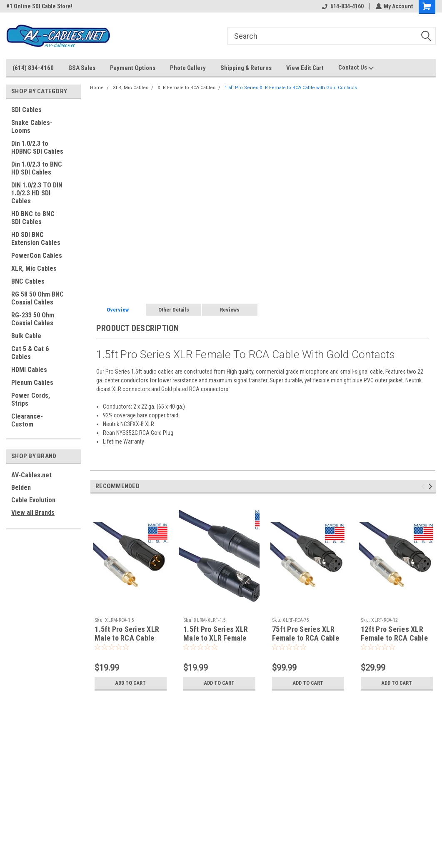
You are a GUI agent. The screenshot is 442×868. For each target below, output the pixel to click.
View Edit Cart (305, 68)
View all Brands (33, 513)
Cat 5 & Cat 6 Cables (30, 353)
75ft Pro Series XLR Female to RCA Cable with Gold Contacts (306, 638)
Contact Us (356, 68)
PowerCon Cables (37, 256)
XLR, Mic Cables (34, 268)
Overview (118, 310)
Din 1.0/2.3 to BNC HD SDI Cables (37, 168)
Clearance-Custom (27, 420)
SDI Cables (26, 110)
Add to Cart (131, 683)
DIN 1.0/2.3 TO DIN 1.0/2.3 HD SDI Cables (37, 193)
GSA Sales (82, 68)
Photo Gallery (188, 68)
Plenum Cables (32, 383)
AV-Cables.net (31, 475)
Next (432, 486)
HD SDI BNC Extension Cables (36, 239)
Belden (21, 488)
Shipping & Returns (246, 68)
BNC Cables (28, 281)
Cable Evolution (33, 500)
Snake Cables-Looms (32, 127)
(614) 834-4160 (33, 68)
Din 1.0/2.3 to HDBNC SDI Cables (37, 147)
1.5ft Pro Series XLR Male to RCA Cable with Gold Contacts (127, 638)
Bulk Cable (26, 336)
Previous (424, 486)
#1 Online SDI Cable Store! (39, 6)
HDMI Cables (29, 370)
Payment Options (133, 68)
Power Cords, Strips (31, 399)
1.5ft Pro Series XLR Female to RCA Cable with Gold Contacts (291, 88)
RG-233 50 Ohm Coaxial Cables (33, 319)
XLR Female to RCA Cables (186, 88)
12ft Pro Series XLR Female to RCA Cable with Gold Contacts (394, 638)
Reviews (230, 310)
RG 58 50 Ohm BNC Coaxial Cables (37, 298)
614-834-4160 (342, 6)
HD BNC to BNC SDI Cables (33, 218)
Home (97, 88)
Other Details (174, 310)
